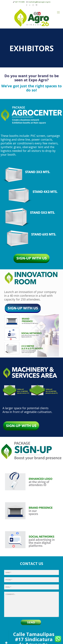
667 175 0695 (20, 2)
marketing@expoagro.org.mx (39, 2)
